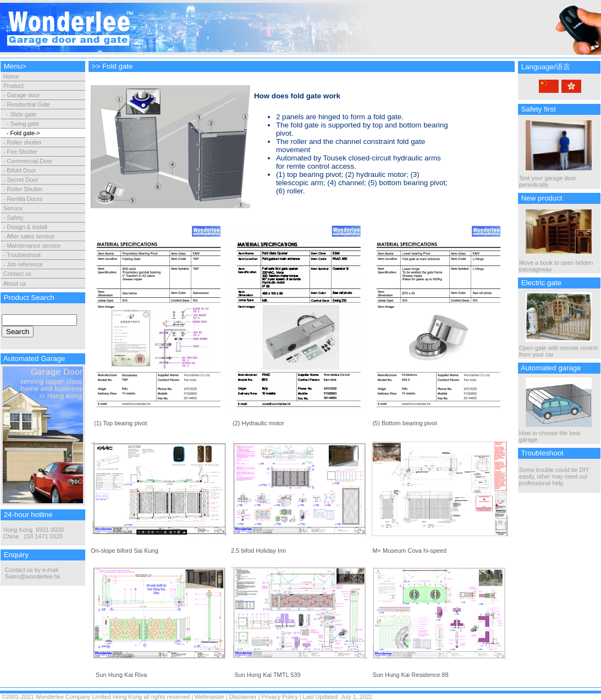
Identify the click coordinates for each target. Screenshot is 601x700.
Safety (15, 218)
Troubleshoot (24, 255)
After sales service (31, 236)
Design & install (27, 227)
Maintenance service (34, 246)
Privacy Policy (279, 697)
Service (13, 208)
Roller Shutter (24, 189)
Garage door (23, 95)
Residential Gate (28, 104)
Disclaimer (243, 697)
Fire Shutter (22, 152)
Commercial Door (29, 161)
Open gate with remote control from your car (558, 348)
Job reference (24, 264)
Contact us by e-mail (32, 570)
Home (10, 76)
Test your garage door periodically (555, 179)
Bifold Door (21, 170)
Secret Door (22, 180)
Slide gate (23, 114)
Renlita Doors (24, 199)
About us (14, 284)
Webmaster (209, 697)
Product (13, 86)
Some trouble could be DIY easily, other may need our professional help (554, 476)
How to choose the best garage (555, 434)
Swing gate (24, 124)
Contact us (17, 274)
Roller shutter (24, 142)
